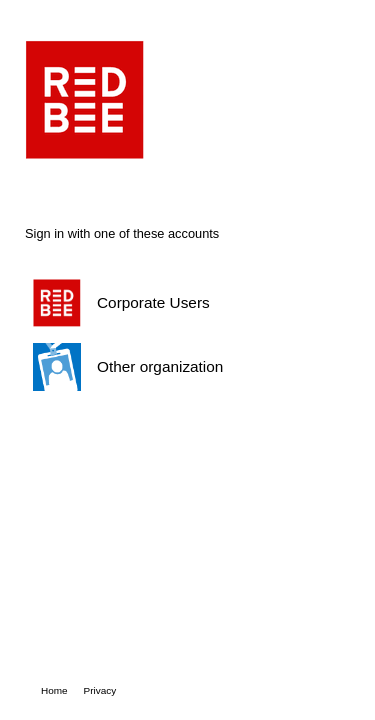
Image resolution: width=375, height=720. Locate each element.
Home (54, 690)
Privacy (100, 690)
